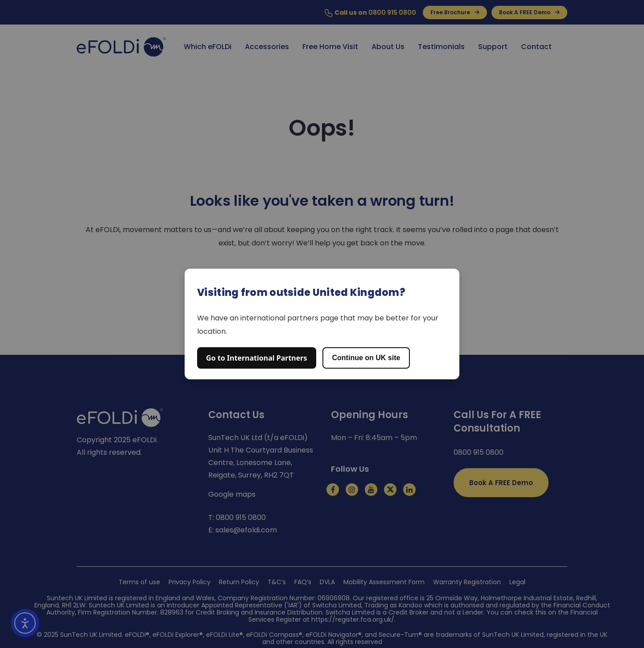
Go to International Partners (257, 358)
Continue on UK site (366, 358)
